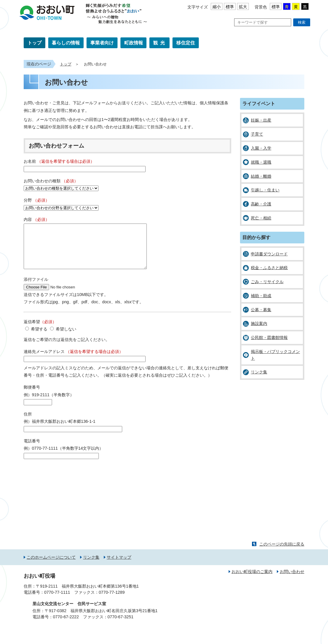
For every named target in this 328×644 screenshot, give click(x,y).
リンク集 (259, 372)
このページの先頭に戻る (282, 553)
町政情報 (134, 43)
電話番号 (32, 450)
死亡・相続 (261, 218)
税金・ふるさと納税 (269, 268)
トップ (34, 43)
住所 (28, 423)
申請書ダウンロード (269, 254)
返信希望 (40, 330)
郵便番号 (32, 396)
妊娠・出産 (261, 120)
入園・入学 (261, 148)
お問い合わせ (292, 580)
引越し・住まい (265, 190)
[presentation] (68, 483)
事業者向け (102, 43)
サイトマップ (119, 566)
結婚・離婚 (261, 176)
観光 (160, 43)
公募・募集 (261, 310)
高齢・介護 (261, 204)
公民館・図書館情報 (269, 337)
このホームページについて (51, 566)
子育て (257, 134)
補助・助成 (261, 296)
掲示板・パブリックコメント (275, 355)
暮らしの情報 (66, 43)
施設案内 (259, 323)
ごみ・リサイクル (267, 282)
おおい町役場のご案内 (252, 580)
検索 (302, 22)
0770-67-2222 (66, 626)
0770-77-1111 (57, 601)
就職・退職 (261, 162)
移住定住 (186, 43)
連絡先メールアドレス (73, 360)
